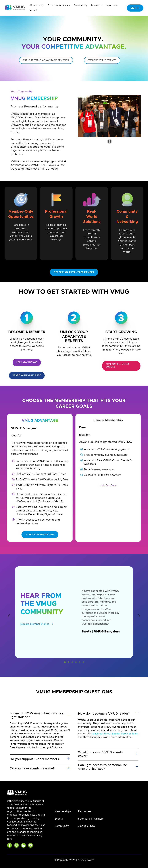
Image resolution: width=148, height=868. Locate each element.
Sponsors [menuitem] (112, 5)
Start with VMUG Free (27, 375)
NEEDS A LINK (74, 361)
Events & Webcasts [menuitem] (59, 5)
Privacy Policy (86, 860)
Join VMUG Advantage (40, 535)
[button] (65, 662)
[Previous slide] (83, 119)
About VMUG (86, 826)
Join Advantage (27, 362)
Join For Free (108, 485)
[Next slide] (136, 119)
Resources (85, 811)
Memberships (63, 811)
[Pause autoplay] (109, 141)
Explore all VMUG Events (117, 366)
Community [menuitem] (80, 5)
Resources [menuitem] (97, 5)
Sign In (135, 8)
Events (59, 819)
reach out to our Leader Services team (115, 734)
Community (62, 826)
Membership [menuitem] (37, 5)
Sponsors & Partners (91, 819)
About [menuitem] (34, 10)
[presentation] (9, 616)
